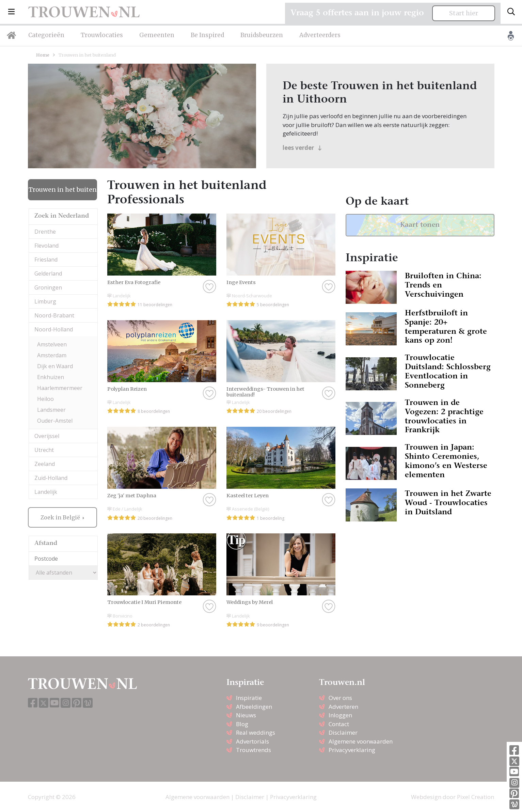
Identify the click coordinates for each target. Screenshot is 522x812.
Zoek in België (61, 517)
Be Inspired (207, 35)
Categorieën (46, 35)
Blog (242, 724)
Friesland (46, 260)
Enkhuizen (51, 377)
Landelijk (46, 492)
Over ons (340, 698)
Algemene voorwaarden (361, 741)
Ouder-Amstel (55, 421)
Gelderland (48, 274)
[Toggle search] (511, 12)
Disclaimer (343, 732)
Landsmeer (51, 410)
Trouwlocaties (102, 35)
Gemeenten (157, 35)
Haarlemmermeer (60, 388)
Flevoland (46, 246)
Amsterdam (52, 355)
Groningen (48, 287)
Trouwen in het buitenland (63, 190)
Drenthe (45, 232)
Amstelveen (52, 344)
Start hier (464, 13)
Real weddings (256, 732)
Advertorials (252, 741)
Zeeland (45, 464)
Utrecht (44, 450)
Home (43, 55)
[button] (11, 12)
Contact (339, 724)
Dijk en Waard (55, 366)
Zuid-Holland (51, 478)
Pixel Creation (476, 797)
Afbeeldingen (254, 707)
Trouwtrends (254, 750)
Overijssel (47, 436)
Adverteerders (320, 35)
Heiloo (45, 399)
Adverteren (343, 707)
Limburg (45, 301)
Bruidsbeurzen (262, 35)
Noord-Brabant (54, 315)
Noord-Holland (54, 329)
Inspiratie (249, 698)
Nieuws (246, 715)
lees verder (302, 148)
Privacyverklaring (352, 750)
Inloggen (340, 715)
